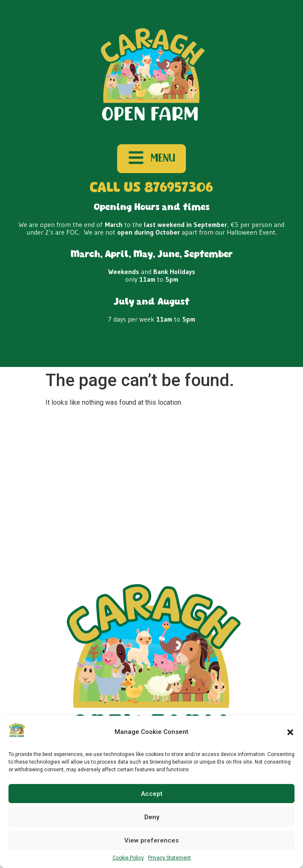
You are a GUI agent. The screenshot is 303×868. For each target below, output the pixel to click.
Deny (152, 817)
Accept (152, 794)
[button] (290, 732)
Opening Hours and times (152, 208)
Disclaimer (201, 501)
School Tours (98, 480)
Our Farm (148, 480)
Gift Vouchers (261, 480)
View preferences (151, 840)
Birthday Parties (202, 480)
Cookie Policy (128, 858)
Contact (33, 501)
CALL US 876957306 (151, 188)
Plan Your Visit (42, 480)
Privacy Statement (170, 858)
